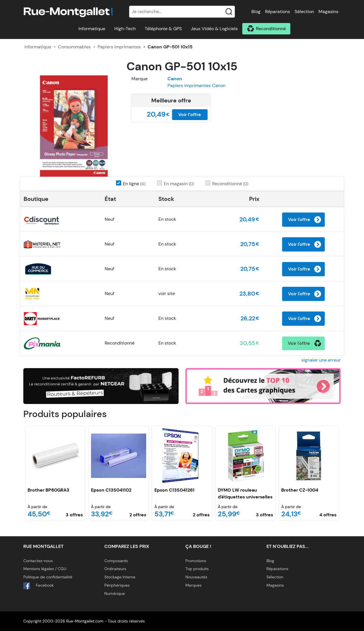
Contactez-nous (38, 561)
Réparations (278, 12)
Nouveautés (196, 577)
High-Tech (125, 29)
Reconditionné (271, 29)
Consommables (74, 47)
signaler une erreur (321, 360)
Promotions (196, 561)
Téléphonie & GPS (163, 29)
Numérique (115, 593)
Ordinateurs (115, 569)
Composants (116, 561)
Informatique (92, 29)
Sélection (304, 12)
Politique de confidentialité (48, 577)
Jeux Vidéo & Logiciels (214, 29)
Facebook (39, 586)
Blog (256, 12)
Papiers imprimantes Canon (197, 85)
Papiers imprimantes (119, 47)
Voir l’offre (190, 115)
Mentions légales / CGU (45, 569)
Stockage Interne (120, 577)
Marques (194, 585)
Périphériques (117, 585)
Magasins (328, 12)
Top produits (197, 569)
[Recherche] (182, 12)
